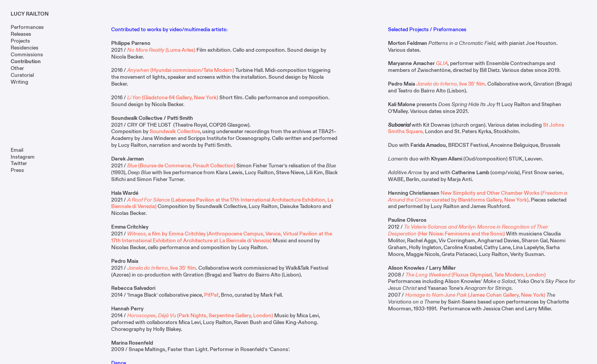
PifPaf (211, 295)
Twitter (19, 163)
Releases (21, 34)
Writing (19, 82)
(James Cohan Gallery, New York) (476, 295)
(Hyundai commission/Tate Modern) (181, 70)
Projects (20, 41)
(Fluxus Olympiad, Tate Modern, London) (476, 275)
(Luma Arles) (161, 50)
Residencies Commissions (27, 51)
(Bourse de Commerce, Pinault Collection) (181, 166)
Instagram (23, 157)
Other (17, 68)
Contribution (26, 61)
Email (17, 150)
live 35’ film (162, 268)
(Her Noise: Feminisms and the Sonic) (468, 230)
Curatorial (22, 75)
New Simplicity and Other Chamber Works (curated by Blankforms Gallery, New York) (478, 196)
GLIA (442, 63)
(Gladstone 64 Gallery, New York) (173, 98)
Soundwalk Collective (175, 131)
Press (17, 170)
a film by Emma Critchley (166, 234)
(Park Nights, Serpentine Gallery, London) (200, 316)
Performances (27, 27)
